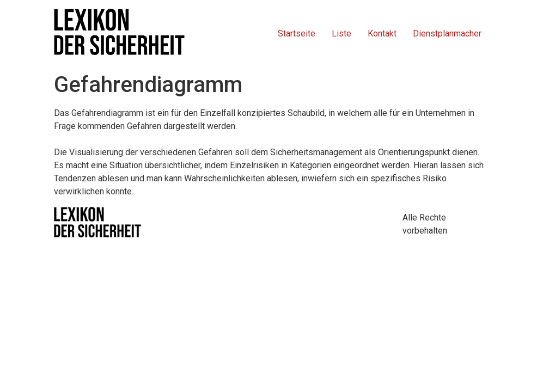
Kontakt (382, 33)
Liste (341, 33)
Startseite (297, 33)
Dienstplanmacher (447, 33)
